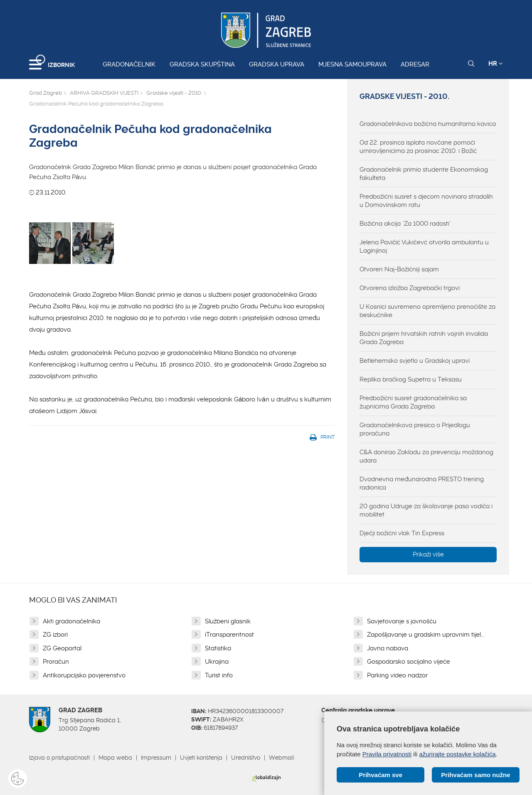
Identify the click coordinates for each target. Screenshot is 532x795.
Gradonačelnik (129, 64)
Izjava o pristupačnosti (59, 758)
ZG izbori (55, 635)
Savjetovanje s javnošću (402, 621)
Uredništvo (246, 758)
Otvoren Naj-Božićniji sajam (399, 269)
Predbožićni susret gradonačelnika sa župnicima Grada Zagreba (413, 402)
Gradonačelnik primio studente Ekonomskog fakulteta (424, 174)
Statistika (218, 648)
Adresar (415, 64)
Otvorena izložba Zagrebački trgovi (410, 288)
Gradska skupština (202, 64)
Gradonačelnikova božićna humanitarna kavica (428, 124)
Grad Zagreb (46, 93)
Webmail (281, 758)
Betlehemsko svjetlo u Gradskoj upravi (415, 361)
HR (496, 64)
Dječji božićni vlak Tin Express (402, 533)
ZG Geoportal (62, 648)
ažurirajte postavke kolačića (457, 754)
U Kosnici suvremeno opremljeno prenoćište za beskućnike (427, 311)
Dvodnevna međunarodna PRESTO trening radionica (422, 483)
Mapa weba (115, 758)
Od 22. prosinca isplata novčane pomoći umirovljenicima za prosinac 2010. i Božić (418, 147)
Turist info (219, 675)
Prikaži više (428, 554)
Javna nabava (388, 648)
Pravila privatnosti (387, 754)
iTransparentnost (229, 635)
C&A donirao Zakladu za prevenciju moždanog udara (426, 456)
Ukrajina (217, 662)
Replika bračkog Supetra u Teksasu (411, 379)
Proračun (56, 662)
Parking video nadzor (397, 675)
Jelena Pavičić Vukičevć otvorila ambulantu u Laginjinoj (424, 246)
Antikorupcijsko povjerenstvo (84, 675)
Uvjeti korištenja (201, 758)
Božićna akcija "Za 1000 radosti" (405, 224)
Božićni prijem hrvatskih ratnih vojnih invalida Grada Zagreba (424, 338)
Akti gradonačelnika (71, 621)
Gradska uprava (277, 64)
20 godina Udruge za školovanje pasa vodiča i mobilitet (426, 510)
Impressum (156, 758)
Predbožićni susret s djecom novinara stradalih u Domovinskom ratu (426, 201)
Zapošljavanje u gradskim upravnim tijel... (426, 635)
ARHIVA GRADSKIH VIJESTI (104, 93)
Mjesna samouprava (352, 64)
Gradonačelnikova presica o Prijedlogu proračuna (415, 429)
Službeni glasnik (228, 621)
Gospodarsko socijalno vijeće (409, 662)
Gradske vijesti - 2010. (174, 93)
